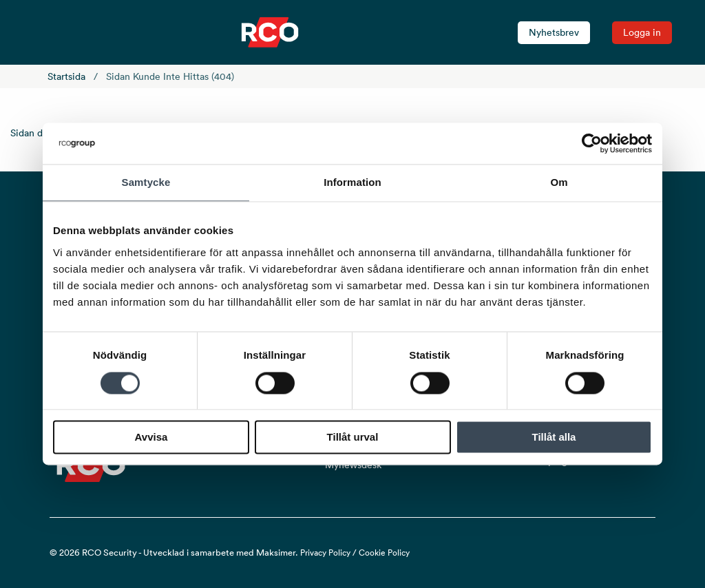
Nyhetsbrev (554, 32)
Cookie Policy (384, 553)
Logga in (642, 32)
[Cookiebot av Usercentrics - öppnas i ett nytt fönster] (592, 143)
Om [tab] (559, 182)
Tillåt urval (353, 438)
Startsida (66, 76)
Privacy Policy (325, 553)
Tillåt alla (554, 438)
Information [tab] (352, 182)
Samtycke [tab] (146, 182)
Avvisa (151, 438)
